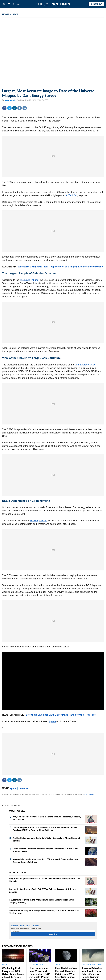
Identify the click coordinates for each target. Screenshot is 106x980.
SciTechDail (71, 195)
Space (52, 721)
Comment (20, 108)
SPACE (15, 14)
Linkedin (14, 108)
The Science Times (53, 4)
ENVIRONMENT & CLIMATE (92, 964)
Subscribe (96, 4)
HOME (6, 14)
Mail (25, 108)
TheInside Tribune (29, 280)
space (13, 788)
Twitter (9, 108)
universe (23, 788)
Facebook (4, 108)
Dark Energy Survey (85, 365)
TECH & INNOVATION (37, 964)
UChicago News (39, 521)
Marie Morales (11, 100)
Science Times (89, 794)
